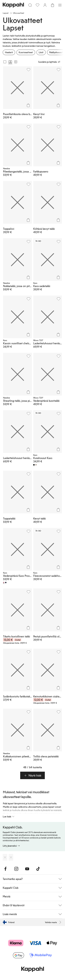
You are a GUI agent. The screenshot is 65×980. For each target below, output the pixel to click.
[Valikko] (60, 5)
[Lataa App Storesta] (5, 857)
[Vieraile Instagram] (16, 869)
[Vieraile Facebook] (5, 869)
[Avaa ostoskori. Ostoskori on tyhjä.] (52, 5)
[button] (32, 775)
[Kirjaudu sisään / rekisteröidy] (45, 5)
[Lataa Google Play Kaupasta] (11, 857)
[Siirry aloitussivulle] (13, 5)
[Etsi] (30, 5)
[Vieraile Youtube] (27, 869)
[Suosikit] (38, 5)
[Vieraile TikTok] (38, 869)
